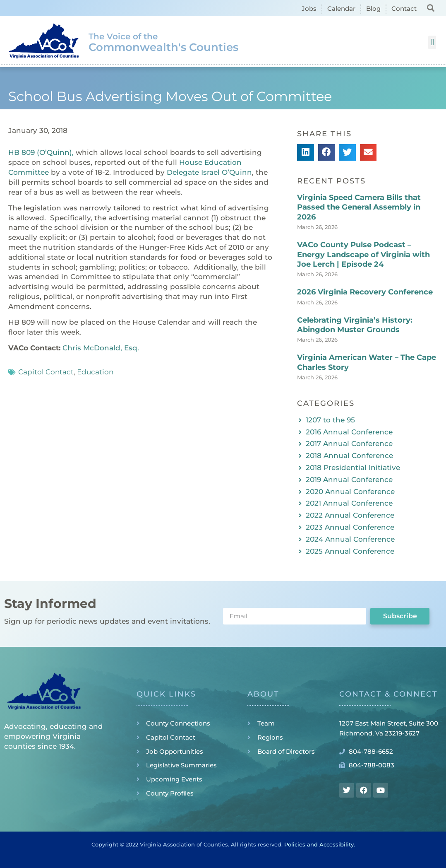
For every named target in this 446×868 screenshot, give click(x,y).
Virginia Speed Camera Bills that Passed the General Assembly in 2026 (359, 207)
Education (95, 372)
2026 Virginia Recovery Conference (365, 292)
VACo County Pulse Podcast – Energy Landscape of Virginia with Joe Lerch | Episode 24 (363, 254)
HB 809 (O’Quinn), (41, 152)
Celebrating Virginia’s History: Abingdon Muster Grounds (355, 325)
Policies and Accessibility (319, 844)
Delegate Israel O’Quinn (209, 172)
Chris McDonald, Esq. (101, 348)
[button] (431, 8)
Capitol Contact (46, 372)
